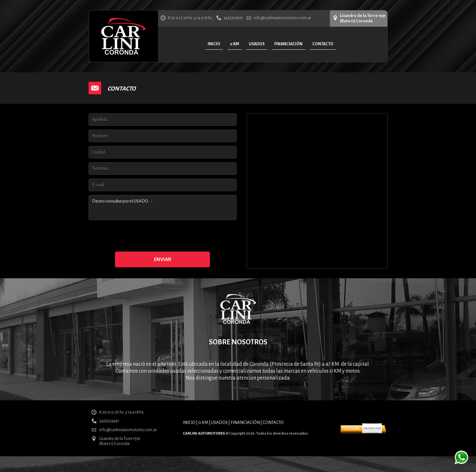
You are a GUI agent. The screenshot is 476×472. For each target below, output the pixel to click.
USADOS (219, 422)
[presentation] (162, 236)
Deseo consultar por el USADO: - (163, 208)
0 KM (203, 422)
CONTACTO (273, 422)
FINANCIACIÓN (245, 422)
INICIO (189, 422)
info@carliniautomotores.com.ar (282, 18)
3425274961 (233, 18)
